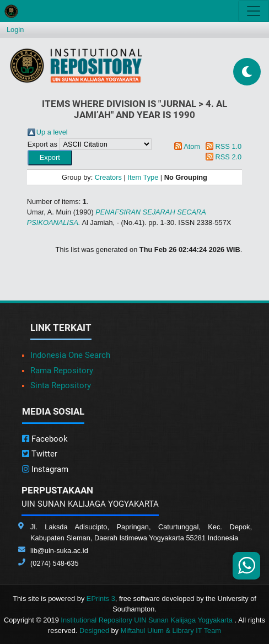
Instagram (45, 469)
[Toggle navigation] (254, 11)
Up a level (52, 132)
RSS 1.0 (229, 146)
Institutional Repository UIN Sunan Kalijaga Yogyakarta (147, 620)
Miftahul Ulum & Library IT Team (171, 630)
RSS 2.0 (229, 157)
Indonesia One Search (70, 355)
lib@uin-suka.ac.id (59, 551)
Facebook (45, 439)
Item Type (143, 177)
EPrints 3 (101, 599)
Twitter (40, 454)
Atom (192, 146)
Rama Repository (62, 371)
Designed (94, 630)
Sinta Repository (61, 385)
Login (15, 29)
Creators (108, 177)
